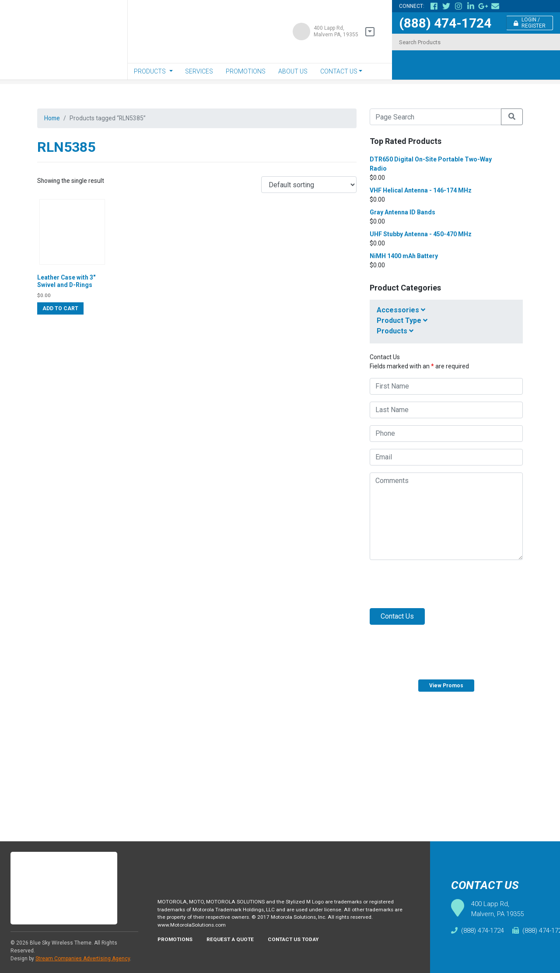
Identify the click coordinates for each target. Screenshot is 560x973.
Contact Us (339, 71)
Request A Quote (237, 947)
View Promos (446, 686)
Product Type (402, 320)
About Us (293, 71)
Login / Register (530, 23)
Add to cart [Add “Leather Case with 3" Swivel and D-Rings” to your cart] (60, 317)
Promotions (246, 71)
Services (199, 71)
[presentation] (436, 584)
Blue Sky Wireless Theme (61, 943)
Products (150, 71)
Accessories (401, 310)
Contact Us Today (306, 947)
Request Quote (529, 760)
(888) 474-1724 (445, 23)
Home (53, 119)
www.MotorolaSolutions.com (195, 931)
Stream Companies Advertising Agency (83, 959)
